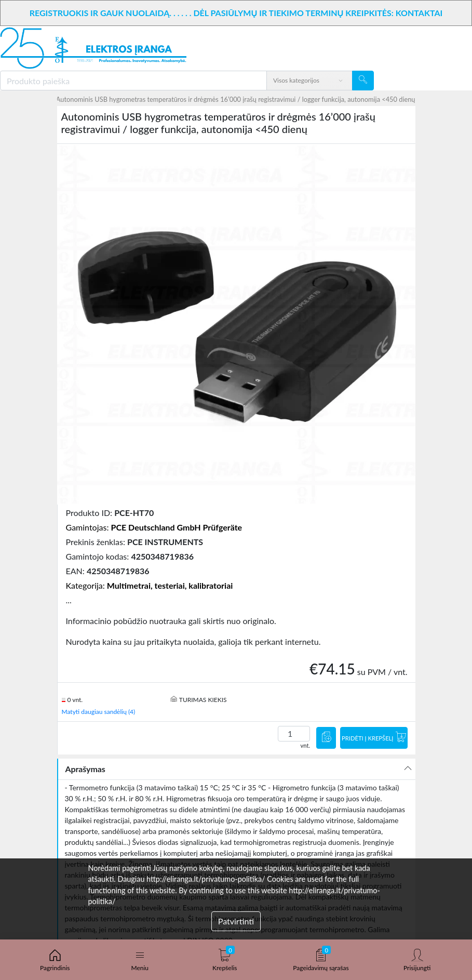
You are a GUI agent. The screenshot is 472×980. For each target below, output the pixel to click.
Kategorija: (150, 585)
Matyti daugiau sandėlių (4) (99, 712)
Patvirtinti (236, 921)
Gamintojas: (154, 527)
